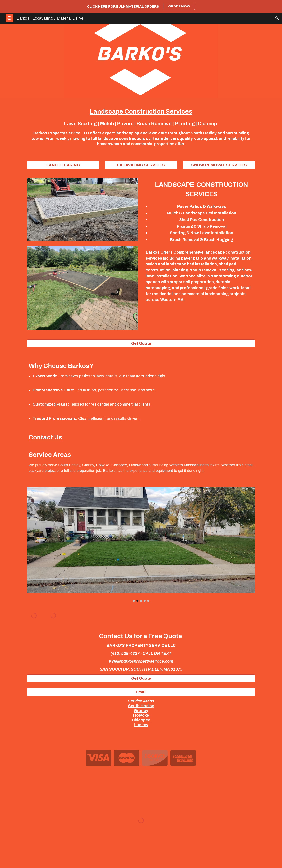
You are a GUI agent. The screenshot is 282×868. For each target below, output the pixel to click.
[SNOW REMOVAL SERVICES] (219, 165)
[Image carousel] (141, 544)
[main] (141, 127)
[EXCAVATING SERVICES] (141, 165)
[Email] (141, 692)
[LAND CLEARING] (63, 165)
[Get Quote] (141, 343)
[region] (141, 6)
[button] (277, 18)
